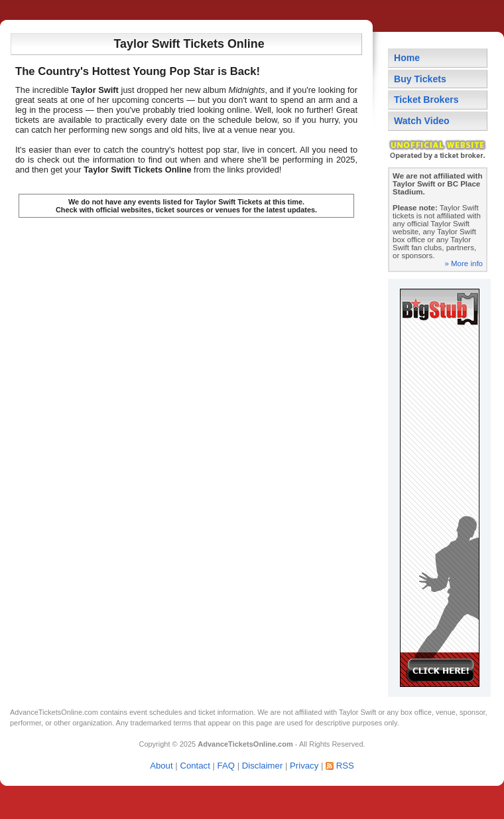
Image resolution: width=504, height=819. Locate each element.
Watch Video (422, 121)
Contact (195, 766)
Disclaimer (263, 766)
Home (407, 58)
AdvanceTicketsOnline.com (54, 712)
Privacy (304, 766)
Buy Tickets (420, 79)
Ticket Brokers (426, 100)
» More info (464, 263)
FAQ (226, 766)
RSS (345, 766)
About (161, 766)
